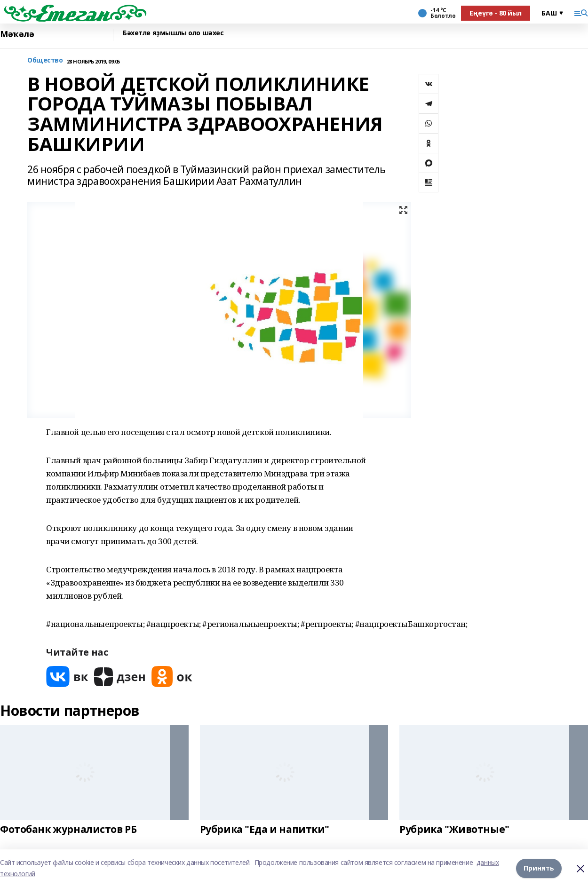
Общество (45, 60)
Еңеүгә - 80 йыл (496, 13)
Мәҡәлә (17, 34)
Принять (539, 868)
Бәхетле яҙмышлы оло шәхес (173, 33)
